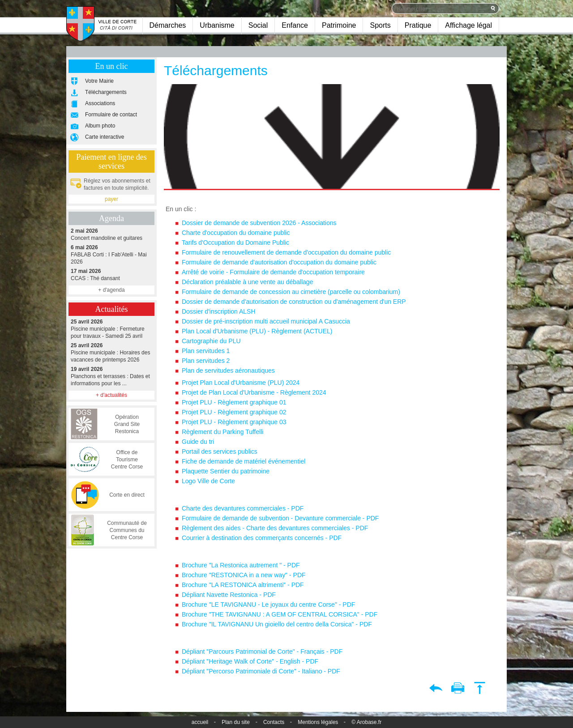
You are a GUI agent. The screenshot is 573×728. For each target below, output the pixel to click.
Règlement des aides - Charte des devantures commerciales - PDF (275, 528)
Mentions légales (318, 722)
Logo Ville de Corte (208, 481)
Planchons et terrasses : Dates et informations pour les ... (111, 376)
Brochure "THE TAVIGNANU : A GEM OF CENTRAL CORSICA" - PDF (280, 614)
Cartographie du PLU (211, 341)
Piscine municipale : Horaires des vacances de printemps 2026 (111, 352)
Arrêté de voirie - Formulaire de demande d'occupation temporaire (274, 272)
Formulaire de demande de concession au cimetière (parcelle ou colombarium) (291, 292)
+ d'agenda (111, 290)
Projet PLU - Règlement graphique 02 (234, 412)
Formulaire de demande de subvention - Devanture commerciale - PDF (280, 518)
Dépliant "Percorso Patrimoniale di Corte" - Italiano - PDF (261, 671)
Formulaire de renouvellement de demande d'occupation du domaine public (286, 252)
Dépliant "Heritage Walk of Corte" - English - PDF (250, 661)
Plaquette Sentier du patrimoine (226, 471)
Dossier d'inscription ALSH (219, 311)
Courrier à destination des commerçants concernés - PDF (262, 538)
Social (258, 25)
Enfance (295, 25)
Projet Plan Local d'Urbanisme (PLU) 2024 (241, 383)
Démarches (168, 25)
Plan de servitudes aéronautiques (228, 370)
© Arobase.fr (366, 722)
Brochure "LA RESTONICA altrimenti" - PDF (243, 585)
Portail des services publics (220, 451)
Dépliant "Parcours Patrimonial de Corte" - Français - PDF (262, 651)
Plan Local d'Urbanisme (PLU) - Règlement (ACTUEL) (258, 331)
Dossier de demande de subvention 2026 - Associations (259, 223)
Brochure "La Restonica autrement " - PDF (241, 565)
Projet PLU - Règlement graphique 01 (234, 402)
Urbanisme (217, 25)
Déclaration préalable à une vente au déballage (247, 282)
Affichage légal (468, 25)
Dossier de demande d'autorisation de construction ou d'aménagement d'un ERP (294, 302)
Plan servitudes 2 (206, 361)
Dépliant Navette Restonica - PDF (229, 595)
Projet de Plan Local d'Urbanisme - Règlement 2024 (254, 392)
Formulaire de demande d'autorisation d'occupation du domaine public (279, 262)
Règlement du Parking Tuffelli (223, 432)
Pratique (418, 25)
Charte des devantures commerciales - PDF (243, 508)
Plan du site (236, 722)
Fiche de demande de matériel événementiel (244, 461)
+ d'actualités (111, 395)
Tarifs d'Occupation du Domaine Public (236, 243)
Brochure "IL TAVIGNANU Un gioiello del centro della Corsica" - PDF (277, 624)
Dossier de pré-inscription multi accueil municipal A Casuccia (266, 321)
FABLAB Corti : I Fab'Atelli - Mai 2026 (111, 254)
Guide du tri (198, 442)
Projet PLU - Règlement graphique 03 (234, 422)
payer (111, 199)
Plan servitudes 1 (206, 351)
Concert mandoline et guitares (111, 234)
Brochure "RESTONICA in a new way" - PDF (244, 575)
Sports (380, 25)
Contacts (274, 722)
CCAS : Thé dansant (111, 275)
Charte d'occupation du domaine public (236, 233)
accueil (200, 722)
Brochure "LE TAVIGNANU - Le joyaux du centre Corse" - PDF (268, 605)
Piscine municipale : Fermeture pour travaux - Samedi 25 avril (111, 329)
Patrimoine (339, 25)
